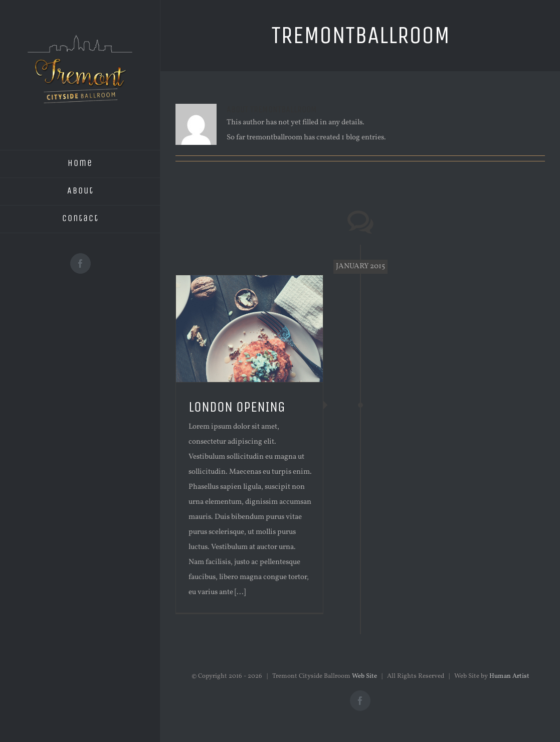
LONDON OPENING (237, 407)
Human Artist (509, 676)
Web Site (364, 676)
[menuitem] (80, 164)
